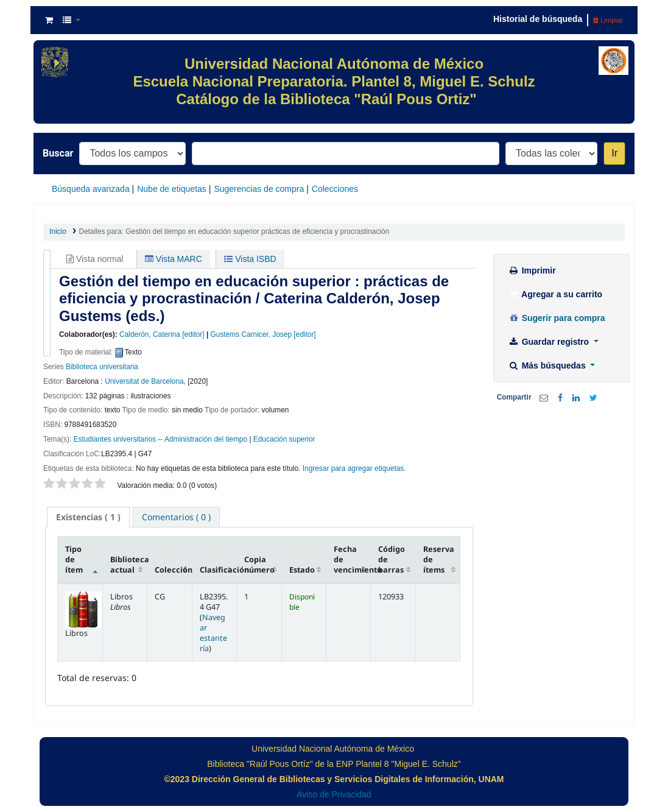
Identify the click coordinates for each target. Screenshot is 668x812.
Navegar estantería (213, 633)
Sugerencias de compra (259, 189)
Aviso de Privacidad (334, 794)
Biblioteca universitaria (102, 367)
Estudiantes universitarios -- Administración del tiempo (161, 439)
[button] (49, 20)
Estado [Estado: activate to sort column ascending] (302, 570)
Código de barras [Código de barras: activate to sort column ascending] (392, 560)
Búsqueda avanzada (91, 189)
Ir (614, 153)
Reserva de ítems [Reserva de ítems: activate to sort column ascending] (439, 560)
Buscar (58, 153)
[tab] (88, 517)
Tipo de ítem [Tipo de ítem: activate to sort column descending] (74, 560)
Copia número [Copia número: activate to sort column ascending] (259, 565)
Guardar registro (550, 342)
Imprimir (532, 270)
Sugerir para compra (557, 318)
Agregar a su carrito (555, 294)
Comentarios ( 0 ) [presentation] (176, 517)
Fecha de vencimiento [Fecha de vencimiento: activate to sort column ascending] (352, 560)
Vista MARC (174, 259)
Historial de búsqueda (538, 19)
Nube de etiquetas (172, 189)
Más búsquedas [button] (548, 365)
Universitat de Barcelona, (145, 381)
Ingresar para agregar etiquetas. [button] (354, 468)
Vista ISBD (250, 259)
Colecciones (335, 189)
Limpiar (608, 20)
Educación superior (284, 439)
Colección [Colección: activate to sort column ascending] (173, 570)
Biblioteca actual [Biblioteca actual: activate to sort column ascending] (129, 565)
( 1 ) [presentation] (88, 517)
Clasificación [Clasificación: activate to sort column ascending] (218, 570)
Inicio (58, 231)
